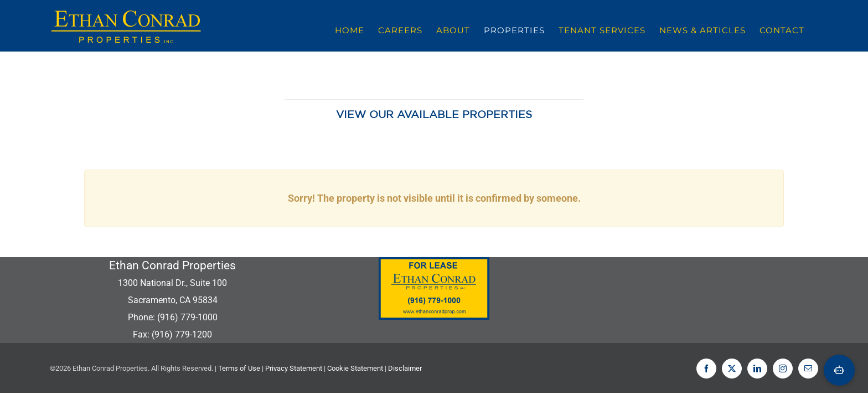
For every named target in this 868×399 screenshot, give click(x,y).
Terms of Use (239, 368)
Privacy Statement (294, 368)
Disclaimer (405, 368)
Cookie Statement (355, 368)
